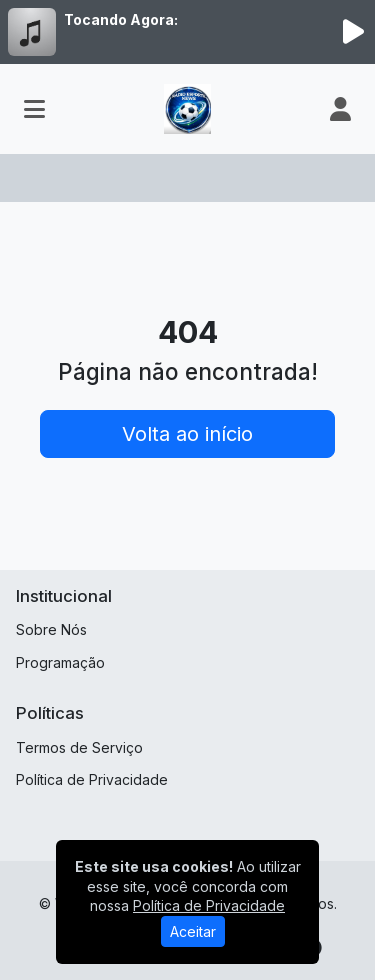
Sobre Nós (51, 629)
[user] (340, 109)
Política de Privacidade (92, 779)
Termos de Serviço (79, 747)
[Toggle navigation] (34, 109)
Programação (60, 662)
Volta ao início (187, 434)
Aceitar (193, 931)
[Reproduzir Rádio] (353, 32)
